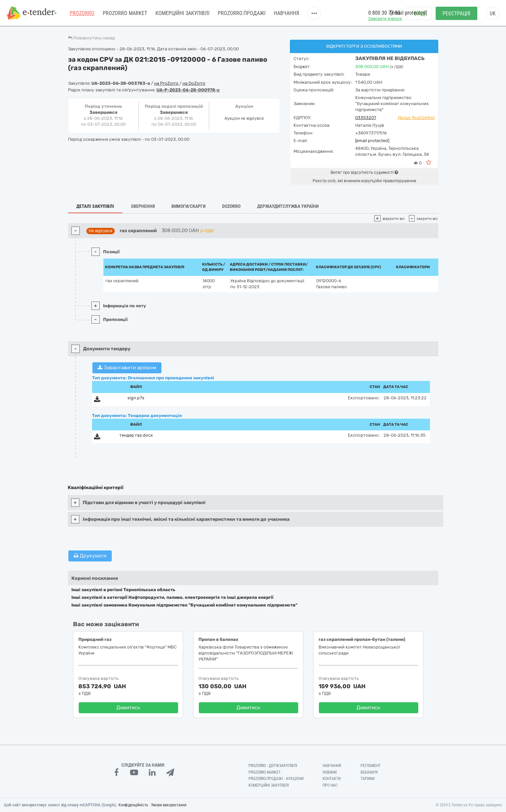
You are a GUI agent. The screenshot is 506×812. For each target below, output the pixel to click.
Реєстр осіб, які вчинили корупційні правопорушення (364, 181)
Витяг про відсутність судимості (364, 172)
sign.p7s (136, 398)
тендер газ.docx (136, 435)
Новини (330, 772)
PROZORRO (82, 13)
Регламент (371, 766)
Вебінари (369, 772)
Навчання (287, 13)
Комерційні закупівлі (182, 13)
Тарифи (368, 779)
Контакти (332, 779)
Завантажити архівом (127, 368)
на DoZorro (194, 83)
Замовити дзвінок (385, 19)
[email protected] (372, 141)
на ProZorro (167, 83)
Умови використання (169, 805)
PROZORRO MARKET (125, 13)
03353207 (366, 118)
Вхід (419, 14)
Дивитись (128, 708)
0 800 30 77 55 (384, 13)
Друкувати (90, 556)
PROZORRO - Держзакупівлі (273, 766)
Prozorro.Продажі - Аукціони (276, 779)
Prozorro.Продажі (242, 13)
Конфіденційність (133, 805)
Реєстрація (456, 14)
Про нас (330, 785)
